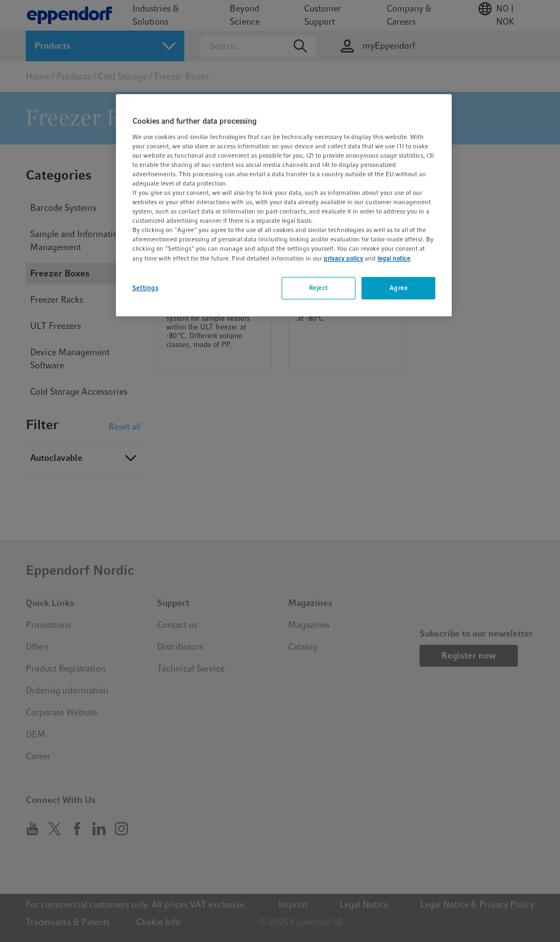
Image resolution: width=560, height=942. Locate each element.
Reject (319, 288)
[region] (284, 205)
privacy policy (343, 258)
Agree (399, 288)
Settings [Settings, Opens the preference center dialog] (145, 288)
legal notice (394, 258)
